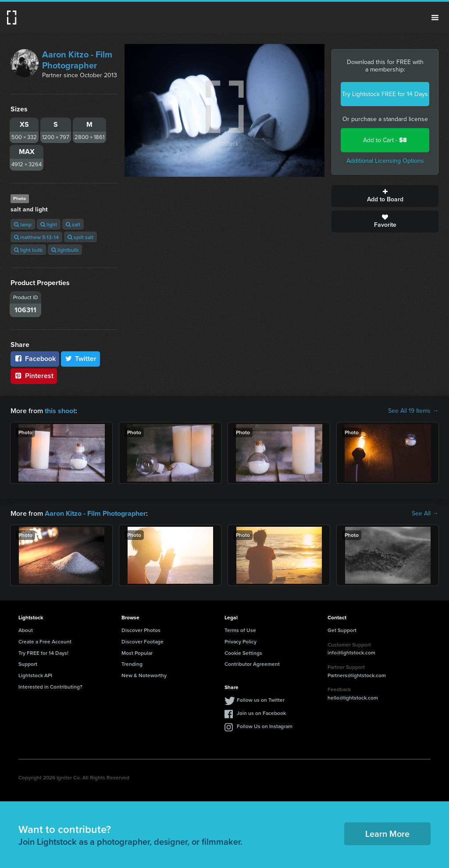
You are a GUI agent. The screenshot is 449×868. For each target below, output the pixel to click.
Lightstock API (35, 675)
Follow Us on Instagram (265, 726)
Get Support (342, 630)
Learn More (387, 834)
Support (28, 664)
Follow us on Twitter (261, 700)
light (49, 224)
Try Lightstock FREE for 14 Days (385, 94)
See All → (425, 513)
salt (73, 224)
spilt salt (80, 237)
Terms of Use (240, 630)
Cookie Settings (243, 652)
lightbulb (65, 250)
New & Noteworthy (144, 675)
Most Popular (137, 652)
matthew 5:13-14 (36, 237)
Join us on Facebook (261, 713)
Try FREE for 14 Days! (43, 652)
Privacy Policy (241, 641)
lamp (23, 224)
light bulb (28, 250)
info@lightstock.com (351, 652)
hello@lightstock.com (353, 698)
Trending (132, 664)
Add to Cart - (385, 140)
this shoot (60, 411)
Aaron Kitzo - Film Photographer (77, 60)
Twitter (81, 359)
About (26, 630)
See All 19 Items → (413, 411)
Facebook (35, 359)
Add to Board (385, 196)
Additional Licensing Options (385, 161)
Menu (435, 18)
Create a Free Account (45, 641)
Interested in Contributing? (50, 687)
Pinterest (34, 376)
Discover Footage (143, 641)
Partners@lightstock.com (357, 675)
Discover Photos (141, 630)
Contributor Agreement (252, 664)
